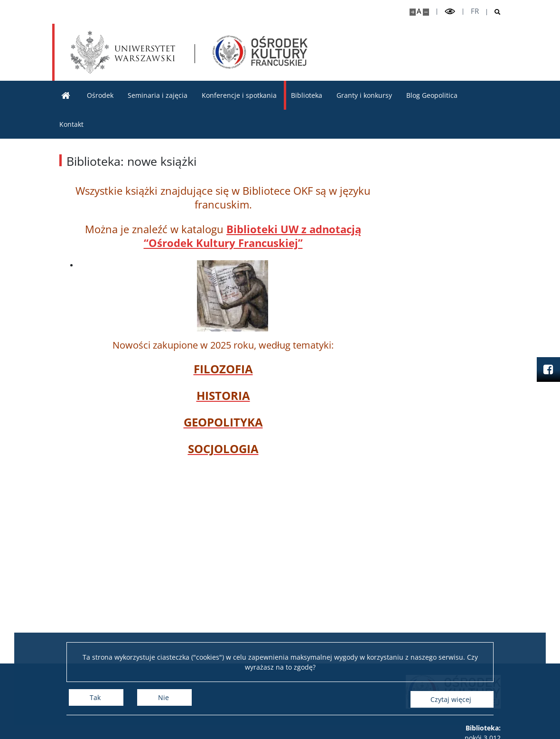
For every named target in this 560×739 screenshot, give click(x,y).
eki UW (281, 229)
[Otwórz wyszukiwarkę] (494, 12)
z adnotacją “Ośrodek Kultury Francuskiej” (253, 236)
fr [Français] (475, 11)
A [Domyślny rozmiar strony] (419, 11)
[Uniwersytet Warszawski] (123, 52)
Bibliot (244, 229)
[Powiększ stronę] (413, 12)
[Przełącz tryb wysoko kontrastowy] (450, 12)
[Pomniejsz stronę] (426, 12)
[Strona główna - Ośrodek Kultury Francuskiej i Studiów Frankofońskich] (261, 52)
